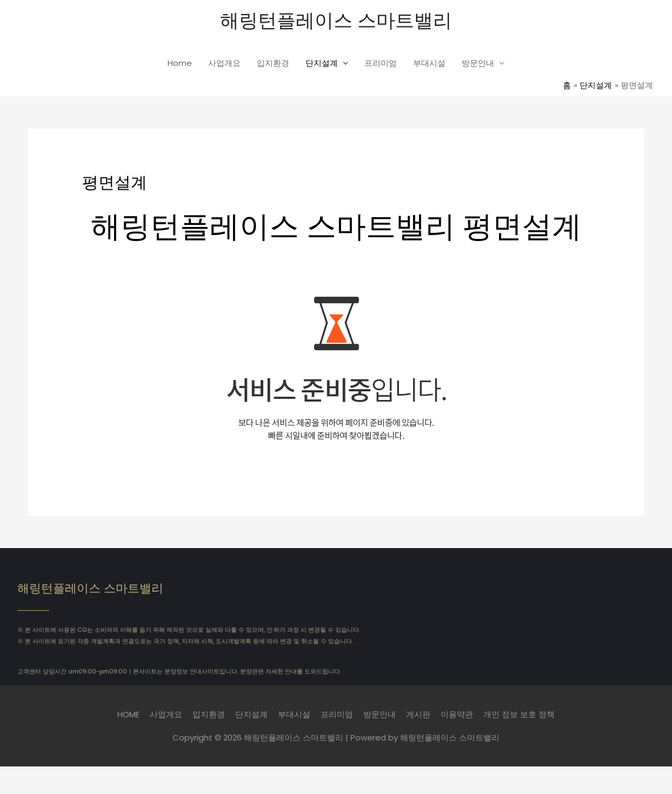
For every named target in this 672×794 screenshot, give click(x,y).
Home (180, 63)
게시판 (418, 714)
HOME (128, 714)
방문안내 (478, 63)
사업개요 (224, 63)
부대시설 (429, 63)
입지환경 (273, 63)
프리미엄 (381, 63)
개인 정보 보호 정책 (519, 714)
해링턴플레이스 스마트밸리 (336, 19)
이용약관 (457, 714)
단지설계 (322, 63)
